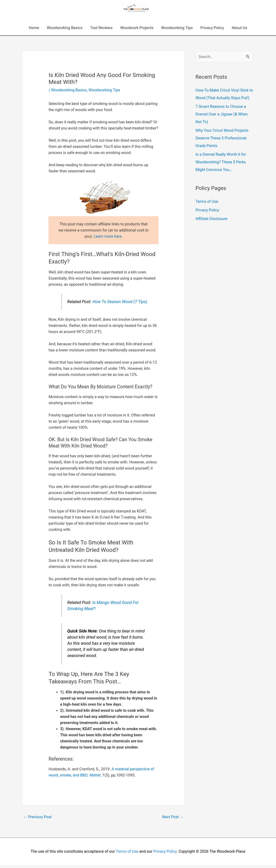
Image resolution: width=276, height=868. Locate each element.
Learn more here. (108, 239)
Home (34, 31)
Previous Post (38, 820)
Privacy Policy (212, 31)
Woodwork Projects (137, 31)
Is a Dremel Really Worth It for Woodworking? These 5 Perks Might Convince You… (221, 165)
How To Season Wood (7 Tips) (120, 305)
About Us (239, 31)
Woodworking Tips (177, 31)
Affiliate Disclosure (211, 222)
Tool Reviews (101, 31)
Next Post (173, 820)
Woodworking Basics (65, 31)
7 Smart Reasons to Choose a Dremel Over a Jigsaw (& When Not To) (222, 117)
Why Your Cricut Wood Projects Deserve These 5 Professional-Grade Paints (222, 141)
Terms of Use (207, 204)
